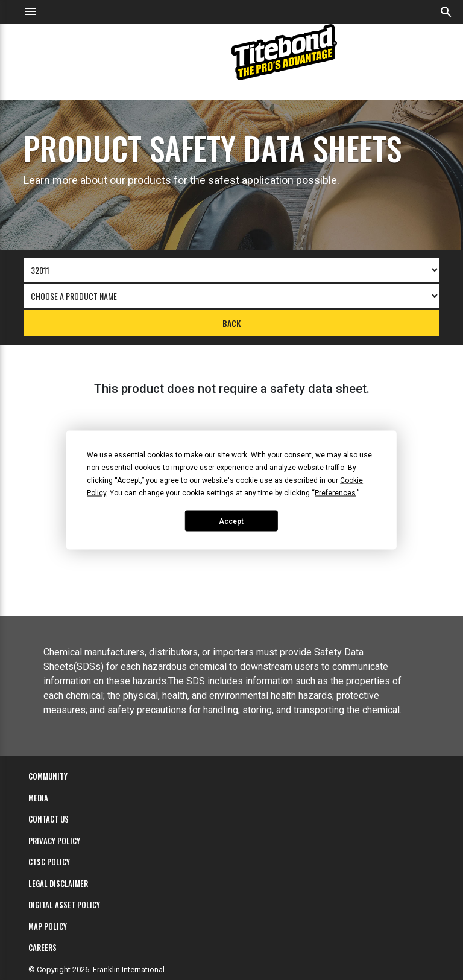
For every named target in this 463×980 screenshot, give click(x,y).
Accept (231, 521)
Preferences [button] (335, 493)
